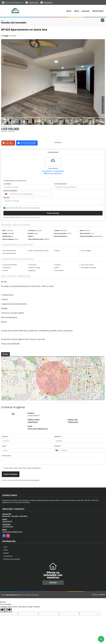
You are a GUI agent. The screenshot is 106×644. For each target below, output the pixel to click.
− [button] (4, 363)
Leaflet (88, 399)
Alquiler (86, 11)
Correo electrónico (61, 184)
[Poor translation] (8, 610)
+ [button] (4, 359)
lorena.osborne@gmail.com (54, 173)
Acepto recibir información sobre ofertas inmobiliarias (22, 468)
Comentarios (6, 456)
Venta (76, 11)
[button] (103, 41)
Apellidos (58, 436)
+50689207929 (33, 2)
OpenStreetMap (100, 399)
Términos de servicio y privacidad (31, 217)
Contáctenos (98, 11)
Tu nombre (8, 184)
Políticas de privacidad (11, 559)
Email (4, 446)
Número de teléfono (11, 191)
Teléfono (58, 446)
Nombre (5, 436)
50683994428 (48, 2)
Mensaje (7, 198)
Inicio (69, 11)
